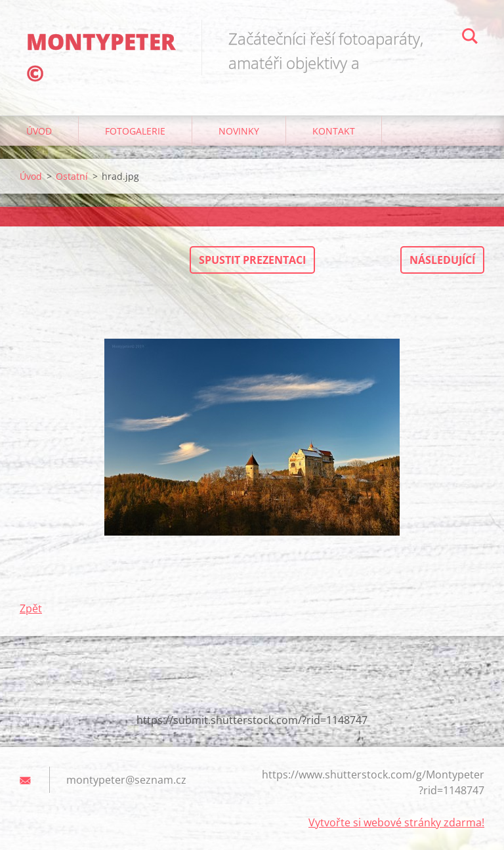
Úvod (39, 131)
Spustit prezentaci (252, 260)
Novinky (239, 131)
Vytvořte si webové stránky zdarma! (396, 822)
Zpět (31, 608)
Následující (442, 260)
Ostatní (72, 176)
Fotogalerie (135, 131)
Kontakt (334, 131)
